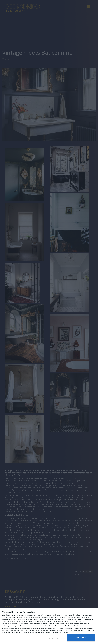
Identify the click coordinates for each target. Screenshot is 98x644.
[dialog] (49, 626)
